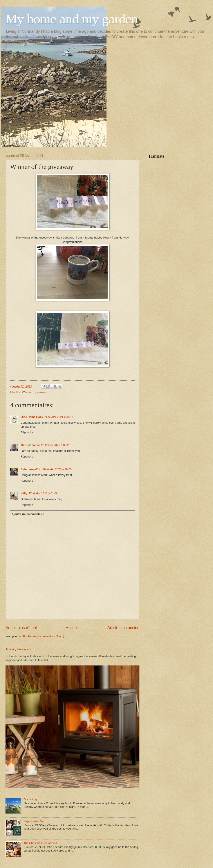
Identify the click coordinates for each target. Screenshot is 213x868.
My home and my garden (72, 19)
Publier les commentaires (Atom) (44, 636)
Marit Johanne (30, 445)
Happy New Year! (34, 821)
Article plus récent (21, 628)
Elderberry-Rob (31, 469)
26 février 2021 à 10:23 (57, 469)
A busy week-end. (19, 649)
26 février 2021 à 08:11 (59, 417)
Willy (24, 493)
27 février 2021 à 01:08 (43, 493)
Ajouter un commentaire (28, 514)
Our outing (30, 799)
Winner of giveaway (34, 392)
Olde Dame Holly (32, 417)
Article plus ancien (123, 628)
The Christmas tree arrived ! (41, 843)
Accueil (72, 628)
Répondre (27, 432)
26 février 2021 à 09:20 (56, 445)
